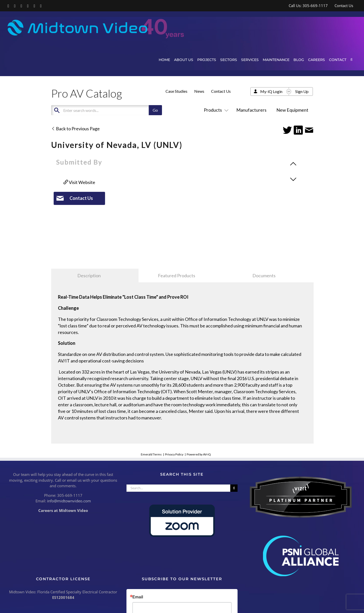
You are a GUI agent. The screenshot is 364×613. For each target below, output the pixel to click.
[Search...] (178, 488)
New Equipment (292, 110)
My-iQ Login (271, 91)
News (199, 91)
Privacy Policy (174, 454)
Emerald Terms (151, 454)
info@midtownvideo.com (69, 501)
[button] (351, 60)
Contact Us (221, 91)
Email (138, 597)
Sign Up (302, 91)
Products (215, 110)
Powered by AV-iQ (199, 454)
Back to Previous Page (75, 129)
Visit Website (79, 182)
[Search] (234, 488)
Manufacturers (251, 110)
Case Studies (176, 91)
